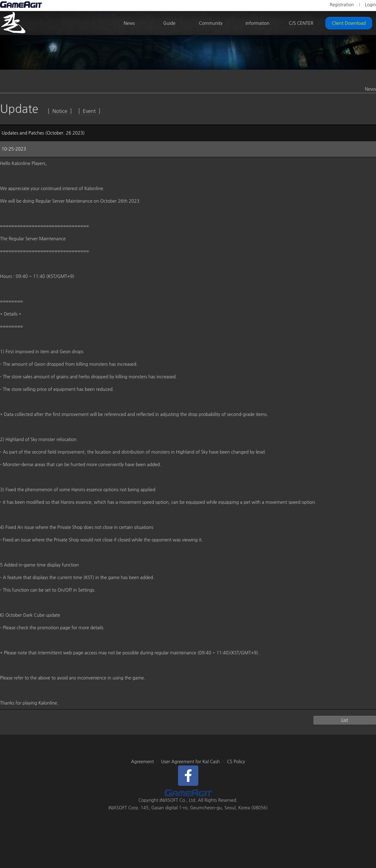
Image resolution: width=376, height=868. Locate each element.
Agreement (142, 762)
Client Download (349, 23)
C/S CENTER (301, 23)
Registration (342, 5)
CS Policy (236, 762)
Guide (169, 23)
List (345, 720)
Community (211, 23)
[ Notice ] (60, 111)
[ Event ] (89, 111)
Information (258, 23)
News (129, 23)
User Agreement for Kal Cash (191, 762)
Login (370, 5)
